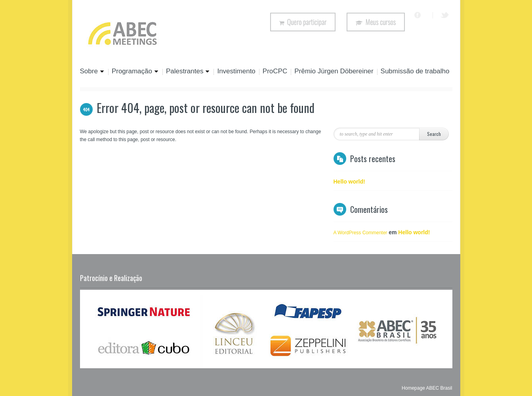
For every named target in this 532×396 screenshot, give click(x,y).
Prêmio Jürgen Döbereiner (334, 72)
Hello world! (349, 182)
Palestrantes (186, 72)
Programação (133, 72)
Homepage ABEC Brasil (427, 388)
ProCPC (275, 72)
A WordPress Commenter (360, 233)
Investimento (236, 72)
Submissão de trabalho (415, 72)
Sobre (92, 72)
